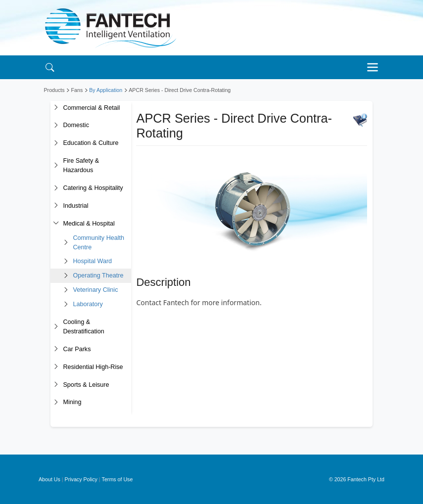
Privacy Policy (81, 479)
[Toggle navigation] (376, 67)
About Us (49, 479)
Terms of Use (117, 479)
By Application (106, 90)
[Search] (50, 67)
